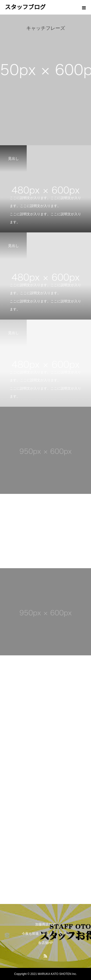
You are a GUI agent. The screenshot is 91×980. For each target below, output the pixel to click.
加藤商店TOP (45, 924)
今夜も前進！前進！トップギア (46, 934)
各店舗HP (45, 943)
